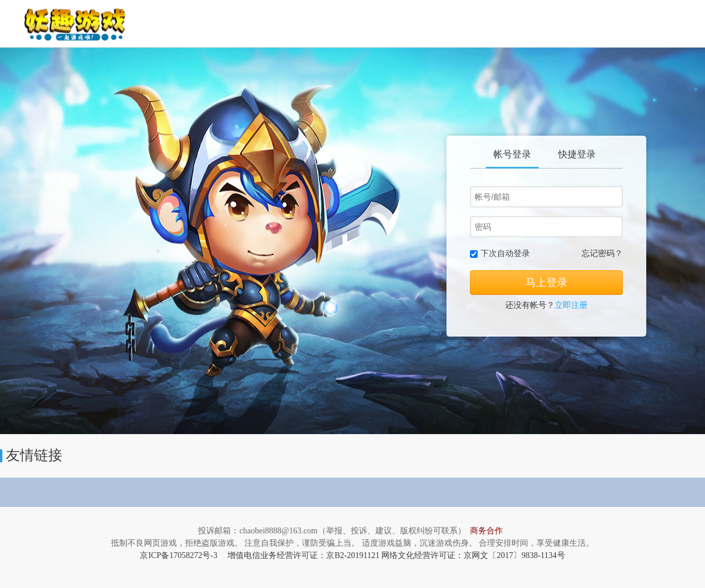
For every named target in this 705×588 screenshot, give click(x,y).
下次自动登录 (505, 253)
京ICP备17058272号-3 (178, 555)
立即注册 (571, 305)
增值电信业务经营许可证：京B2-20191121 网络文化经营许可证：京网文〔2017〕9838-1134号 (396, 555)
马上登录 (546, 283)
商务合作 (486, 531)
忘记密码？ (602, 253)
